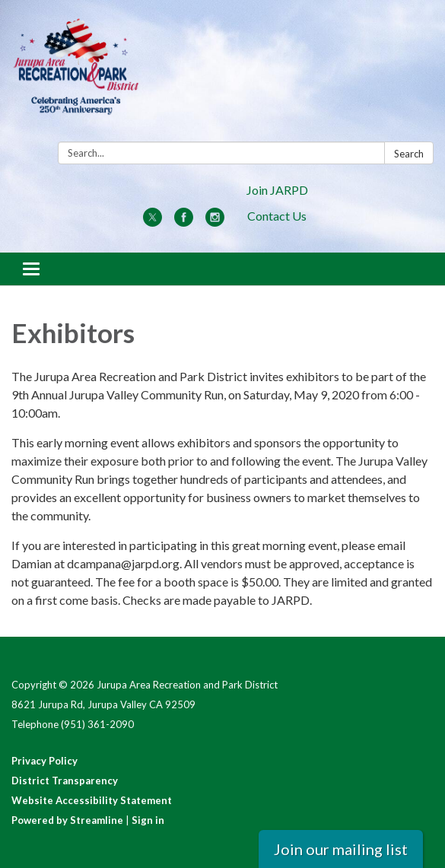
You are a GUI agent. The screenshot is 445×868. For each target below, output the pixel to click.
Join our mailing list (341, 849)
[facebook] (184, 222)
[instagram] (215, 222)
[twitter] (153, 222)
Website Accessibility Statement (92, 800)
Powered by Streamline (67, 820)
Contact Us (277, 216)
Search (409, 154)
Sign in (148, 820)
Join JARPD (277, 190)
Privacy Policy (44, 761)
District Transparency (65, 781)
